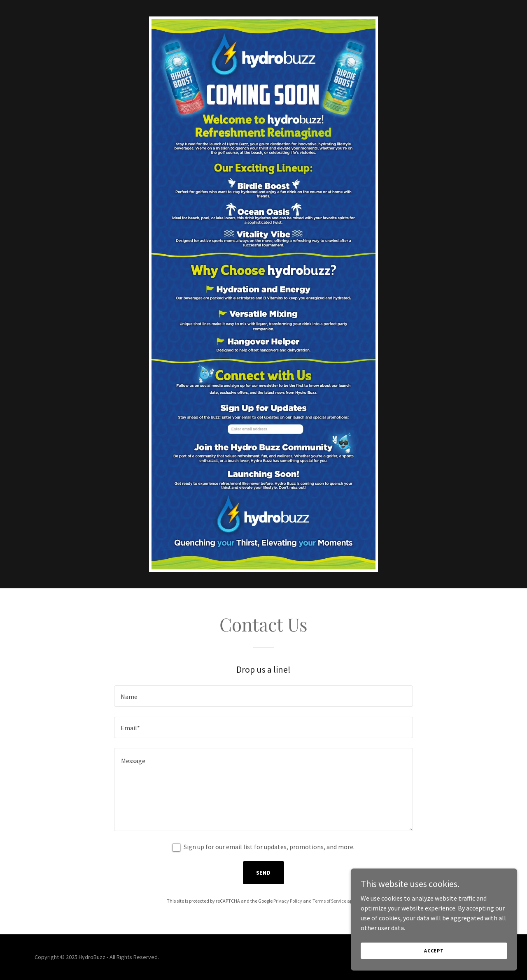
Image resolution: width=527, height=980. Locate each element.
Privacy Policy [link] (288, 901)
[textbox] (263, 696)
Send (264, 873)
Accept (435, 951)
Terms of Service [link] (329, 901)
